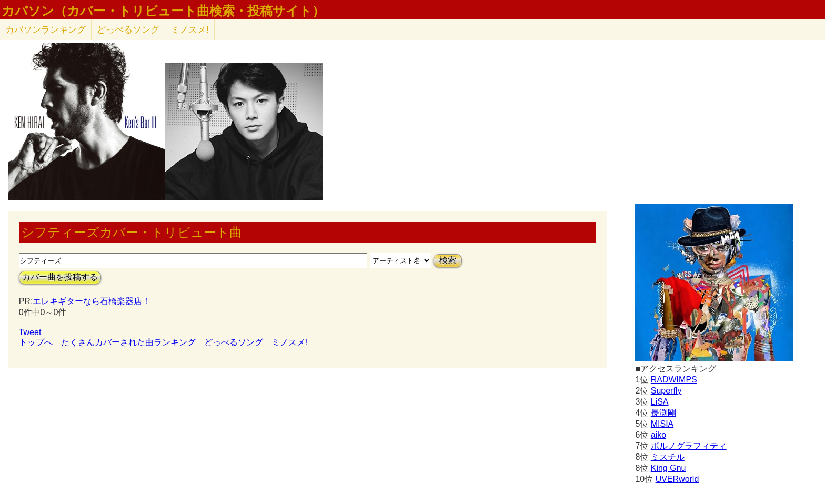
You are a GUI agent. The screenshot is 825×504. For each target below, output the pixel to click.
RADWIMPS (674, 380)
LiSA (660, 402)
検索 (448, 260)
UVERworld (677, 479)
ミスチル (668, 457)
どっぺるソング (128, 30)
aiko (658, 435)
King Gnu (668, 468)
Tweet (30, 332)
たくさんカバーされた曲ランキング (128, 342)
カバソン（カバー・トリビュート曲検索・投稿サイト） (163, 11)
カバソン (46, 30)
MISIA (662, 424)
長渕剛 (663, 413)
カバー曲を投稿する (60, 277)
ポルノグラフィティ (689, 446)
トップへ (36, 342)
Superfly (666, 391)
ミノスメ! (190, 30)
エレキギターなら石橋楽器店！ (92, 301)
